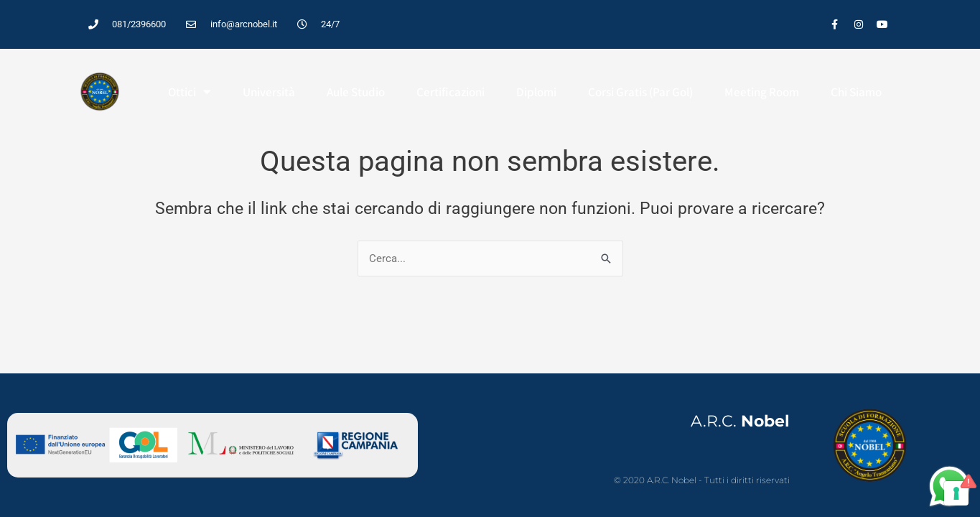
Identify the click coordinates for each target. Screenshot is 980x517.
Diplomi (536, 92)
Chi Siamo (856, 92)
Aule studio (356, 92)
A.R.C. (740, 421)
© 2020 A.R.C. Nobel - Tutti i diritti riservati (702, 480)
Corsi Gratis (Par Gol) (640, 92)
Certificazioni (451, 92)
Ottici (190, 92)
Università (269, 92)
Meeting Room (762, 92)
